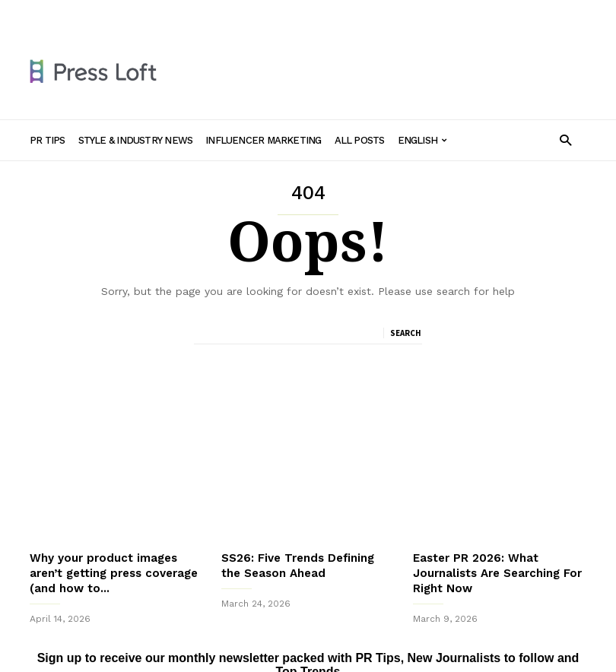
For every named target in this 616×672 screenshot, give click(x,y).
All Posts (396, 13)
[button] (565, 139)
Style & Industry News (202, 13)
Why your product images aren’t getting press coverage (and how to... (114, 527)
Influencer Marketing (314, 13)
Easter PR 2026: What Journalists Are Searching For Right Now (497, 527)
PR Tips (119, 13)
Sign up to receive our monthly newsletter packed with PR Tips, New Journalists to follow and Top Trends (308, 618)
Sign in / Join (59, 13)
